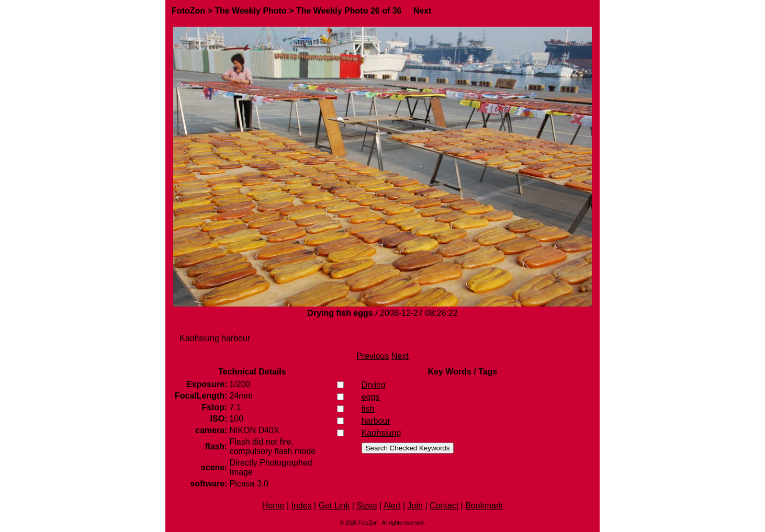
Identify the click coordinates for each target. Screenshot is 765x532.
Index (302, 506)
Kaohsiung (381, 433)
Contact (444, 506)
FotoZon (188, 11)
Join (415, 506)
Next (423, 11)
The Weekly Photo (251, 11)
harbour (376, 421)
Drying (374, 385)
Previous (373, 356)
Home (273, 506)
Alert (392, 506)
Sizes (367, 506)
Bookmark (484, 506)
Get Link (334, 506)
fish (368, 409)
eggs (371, 397)
